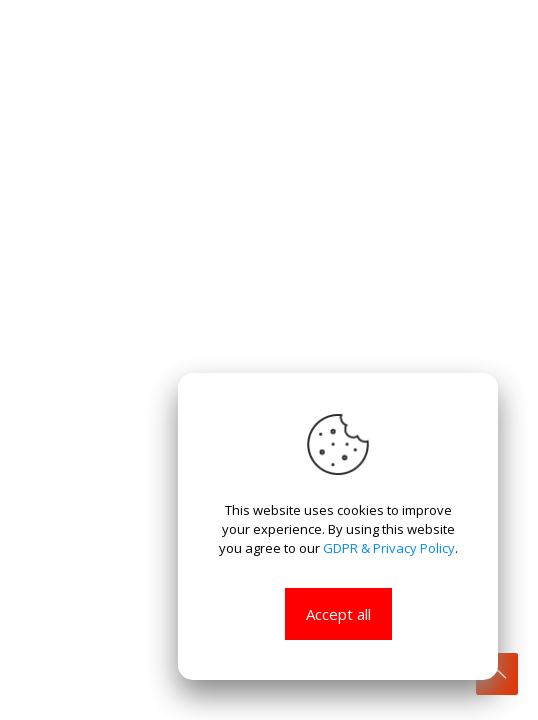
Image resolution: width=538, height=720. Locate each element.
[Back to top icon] (497, 674)
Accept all (338, 614)
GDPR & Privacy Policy (389, 548)
